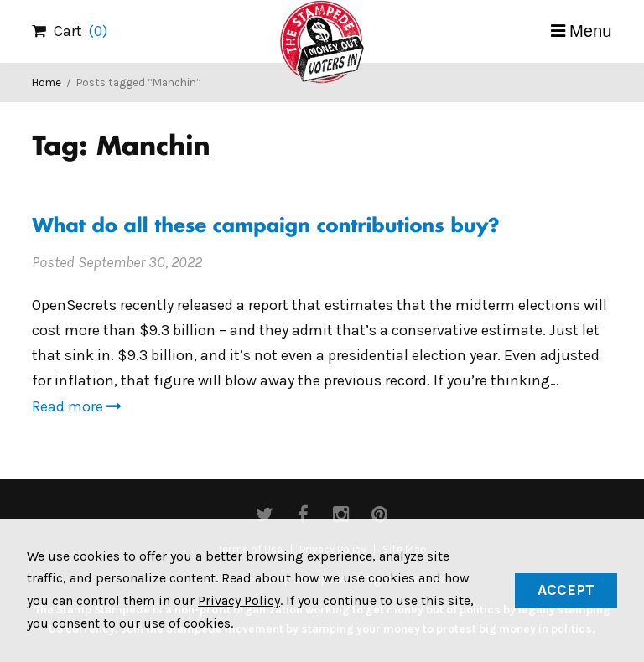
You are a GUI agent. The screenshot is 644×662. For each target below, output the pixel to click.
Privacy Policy (239, 600)
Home (47, 83)
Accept (566, 590)
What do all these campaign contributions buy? (265, 228)
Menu (591, 31)
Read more (77, 406)
